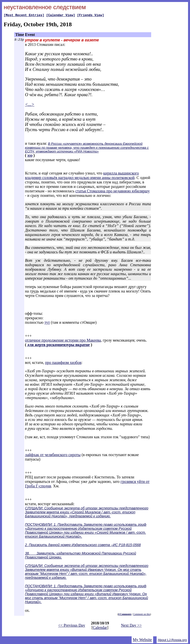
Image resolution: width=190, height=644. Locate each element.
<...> (30, 105)
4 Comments (125, 615)
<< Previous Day (72, 626)
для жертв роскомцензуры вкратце (59, 345)
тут (47, 323)
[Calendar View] (61, 16)
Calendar (100, 628)
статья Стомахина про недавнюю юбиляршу (113, 192)
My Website (142, 640)
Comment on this (142, 615)
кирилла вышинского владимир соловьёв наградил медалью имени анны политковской (82, 176)
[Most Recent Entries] (24, 16)
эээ (30, 156)
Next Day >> (131, 626)
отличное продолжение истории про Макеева (63, 341)
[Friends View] (90, 16)
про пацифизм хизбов (63, 363)
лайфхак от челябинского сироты (53, 455)
